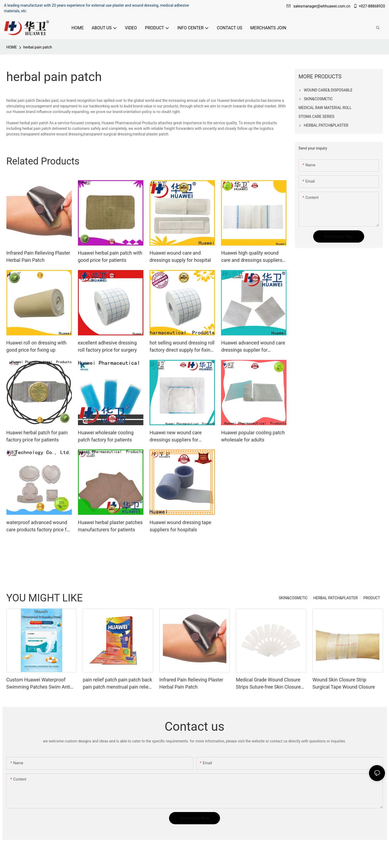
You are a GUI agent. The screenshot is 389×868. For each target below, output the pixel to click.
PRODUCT (372, 598)
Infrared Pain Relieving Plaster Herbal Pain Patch (38, 256)
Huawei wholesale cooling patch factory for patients (106, 436)
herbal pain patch (38, 47)
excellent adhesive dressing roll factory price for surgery (107, 346)
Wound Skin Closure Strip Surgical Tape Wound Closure (344, 683)
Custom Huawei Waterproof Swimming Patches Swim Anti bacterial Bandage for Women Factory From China (38, 684)
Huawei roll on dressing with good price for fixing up (36, 346)
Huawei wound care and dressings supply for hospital (180, 256)
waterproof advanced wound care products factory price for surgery (39, 526)
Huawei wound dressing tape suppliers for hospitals (180, 526)
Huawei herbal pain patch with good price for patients (110, 256)
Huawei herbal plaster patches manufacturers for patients (110, 526)
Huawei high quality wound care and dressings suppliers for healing (252, 257)
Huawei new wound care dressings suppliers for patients (176, 437)
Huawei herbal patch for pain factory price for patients (37, 436)
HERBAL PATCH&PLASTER (335, 598)
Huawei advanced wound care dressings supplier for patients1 (253, 347)
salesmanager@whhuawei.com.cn (319, 6)
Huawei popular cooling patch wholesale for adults (253, 436)
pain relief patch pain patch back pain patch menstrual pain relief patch (117, 684)
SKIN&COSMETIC (293, 598)
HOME (12, 47)
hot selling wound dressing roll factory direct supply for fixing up (182, 347)
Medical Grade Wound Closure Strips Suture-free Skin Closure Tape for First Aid (268, 684)
